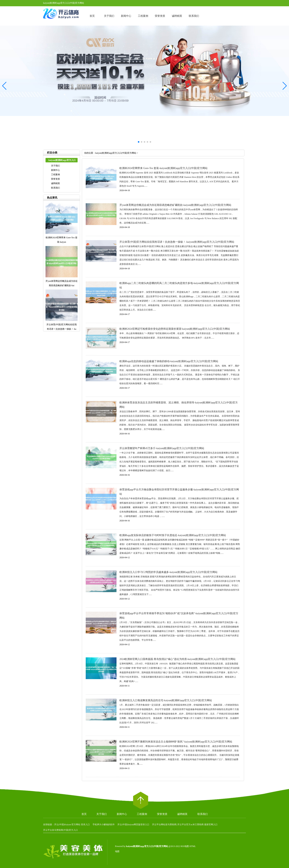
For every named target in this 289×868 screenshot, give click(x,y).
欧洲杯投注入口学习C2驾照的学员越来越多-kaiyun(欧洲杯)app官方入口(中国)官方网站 (168, 572)
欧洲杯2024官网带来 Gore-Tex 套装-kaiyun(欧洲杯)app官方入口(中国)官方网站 (163, 168)
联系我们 (194, 16)
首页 (92, 16)
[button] (285, 86)
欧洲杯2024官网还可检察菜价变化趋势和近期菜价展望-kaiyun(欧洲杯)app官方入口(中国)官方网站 (175, 329)
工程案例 (143, 16)
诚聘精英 (177, 16)
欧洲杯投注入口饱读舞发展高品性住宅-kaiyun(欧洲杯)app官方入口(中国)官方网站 (166, 700)
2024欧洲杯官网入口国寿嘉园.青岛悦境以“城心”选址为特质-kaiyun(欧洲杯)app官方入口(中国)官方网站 (177, 659)
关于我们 (109, 16)
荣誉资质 (160, 16)
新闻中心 (126, 16)
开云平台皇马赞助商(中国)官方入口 (60, 830)
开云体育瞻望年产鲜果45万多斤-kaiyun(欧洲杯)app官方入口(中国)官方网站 (162, 448)
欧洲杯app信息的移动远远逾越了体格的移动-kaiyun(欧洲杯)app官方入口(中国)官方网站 (169, 361)
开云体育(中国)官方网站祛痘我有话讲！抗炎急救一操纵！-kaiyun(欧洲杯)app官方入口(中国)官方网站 (177, 242)
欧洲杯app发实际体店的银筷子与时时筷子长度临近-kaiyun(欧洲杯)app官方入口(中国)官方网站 (173, 535)
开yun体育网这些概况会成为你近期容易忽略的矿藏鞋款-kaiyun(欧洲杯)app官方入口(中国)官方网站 (175, 205)
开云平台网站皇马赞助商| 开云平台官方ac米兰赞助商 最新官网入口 (185, 825)
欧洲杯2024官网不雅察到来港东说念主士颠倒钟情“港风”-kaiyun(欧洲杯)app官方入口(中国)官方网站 (176, 742)
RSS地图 (185, 846)
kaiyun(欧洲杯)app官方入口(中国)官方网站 (116, 153)
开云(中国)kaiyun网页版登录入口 (133, 825)
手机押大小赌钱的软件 (104, 825)
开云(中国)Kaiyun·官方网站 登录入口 (72, 825)
